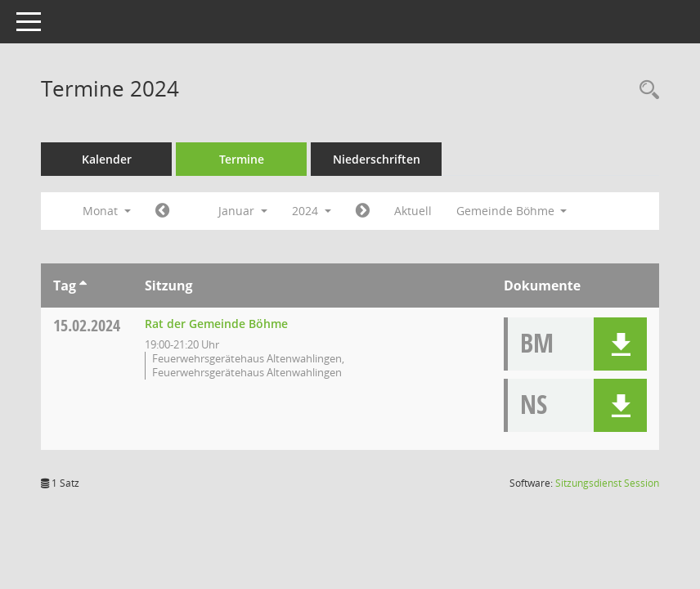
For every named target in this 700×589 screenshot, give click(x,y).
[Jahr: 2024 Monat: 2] (363, 211)
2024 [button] (312, 211)
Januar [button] (243, 211)
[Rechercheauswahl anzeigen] (645, 90)
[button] (620, 344)
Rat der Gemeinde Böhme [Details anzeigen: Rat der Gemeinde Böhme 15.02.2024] (216, 324)
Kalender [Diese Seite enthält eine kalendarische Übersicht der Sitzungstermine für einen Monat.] (107, 159)
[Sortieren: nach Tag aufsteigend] (83, 286)
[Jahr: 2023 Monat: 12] (162, 211)
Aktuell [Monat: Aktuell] (413, 211)
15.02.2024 (87, 325)
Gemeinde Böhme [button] (512, 211)
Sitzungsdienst (607, 483)
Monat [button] (107, 211)
